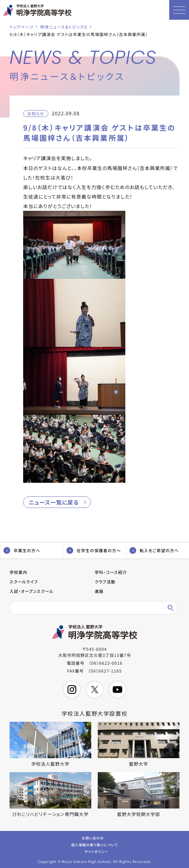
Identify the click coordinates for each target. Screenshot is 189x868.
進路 (99, 591)
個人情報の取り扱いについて (94, 844)
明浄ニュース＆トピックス (64, 27)
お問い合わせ (93, 838)
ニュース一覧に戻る (54, 502)
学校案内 (18, 572)
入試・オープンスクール (31, 591)
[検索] (89, 608)
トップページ (22, 27)
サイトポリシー (96, 851)
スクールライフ (24, 582)
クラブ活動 (105, 582)
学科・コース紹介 (111, 572)
